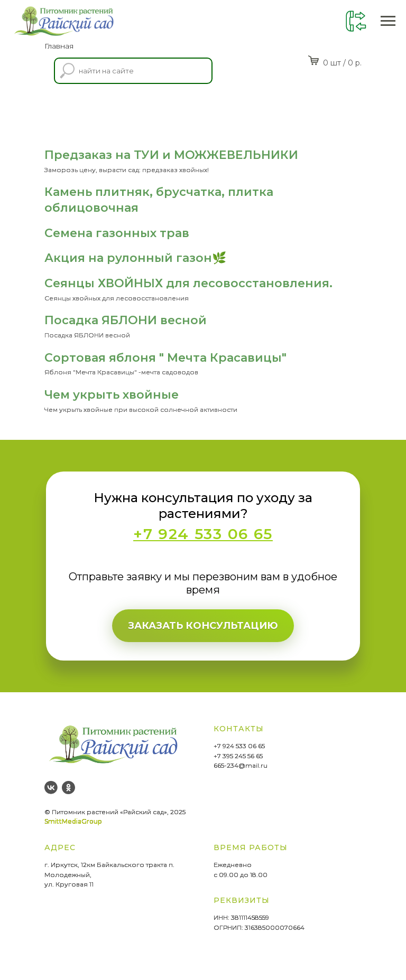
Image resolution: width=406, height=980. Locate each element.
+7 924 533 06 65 (239, 746)
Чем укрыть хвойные (112, 395)
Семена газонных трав (117, 233)
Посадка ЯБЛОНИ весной (126, 320)
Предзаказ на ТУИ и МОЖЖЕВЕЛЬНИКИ (171, 155)
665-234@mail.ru (241, 765)
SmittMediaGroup (73, 821)
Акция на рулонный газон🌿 (135, 258)
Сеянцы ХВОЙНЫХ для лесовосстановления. (188, 283)
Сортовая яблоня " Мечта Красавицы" (165, 358)
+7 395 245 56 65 (238, 756)
